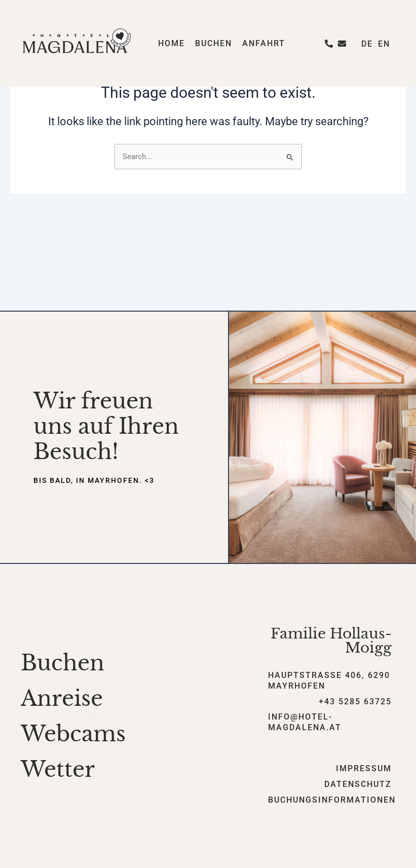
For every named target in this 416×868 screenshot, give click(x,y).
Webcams (73, 734)
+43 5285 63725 (355, 702)
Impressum (364, 768)
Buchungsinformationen (332, 800)
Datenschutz (358, 784)
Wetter (58, 769)
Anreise (62, 698)
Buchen (214, 43)
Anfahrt (264, 43)
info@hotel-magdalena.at (305, 722)
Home (172, 43)
